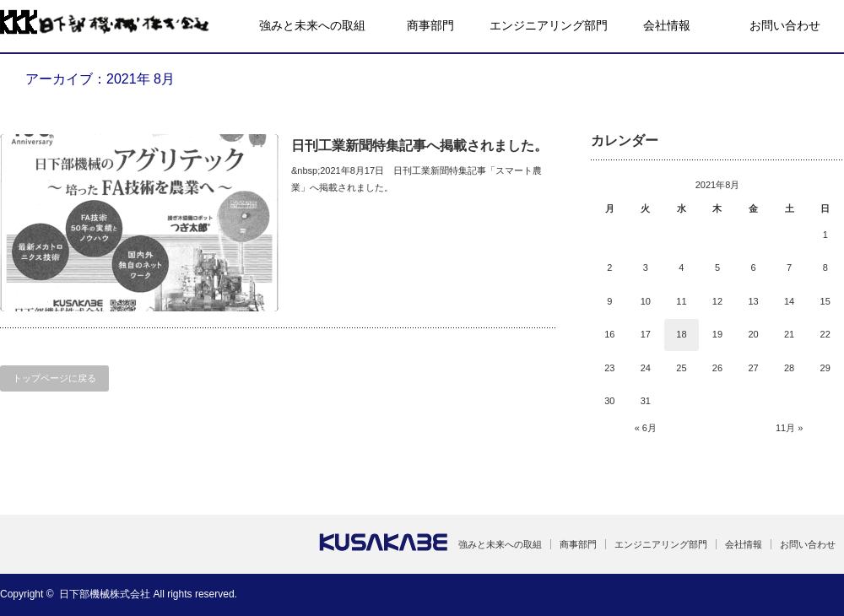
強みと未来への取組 (312, 25)
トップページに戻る (54, 378)
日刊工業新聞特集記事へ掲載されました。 (419, 146)
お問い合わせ (785, 25)
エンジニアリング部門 (549, 25)
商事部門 (430, 25)
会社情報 (667, 25)
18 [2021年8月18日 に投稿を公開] (681, 334)
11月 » (789, 428)
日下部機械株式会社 (105, 594)
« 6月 (646, 428)
